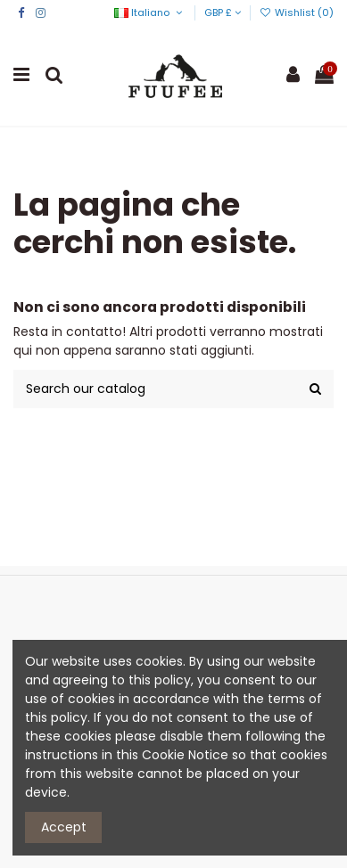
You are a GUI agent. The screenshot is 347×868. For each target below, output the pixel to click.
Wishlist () (297, 12)
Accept (64, 827)
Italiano (149, 12)
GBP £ (223, 12)
